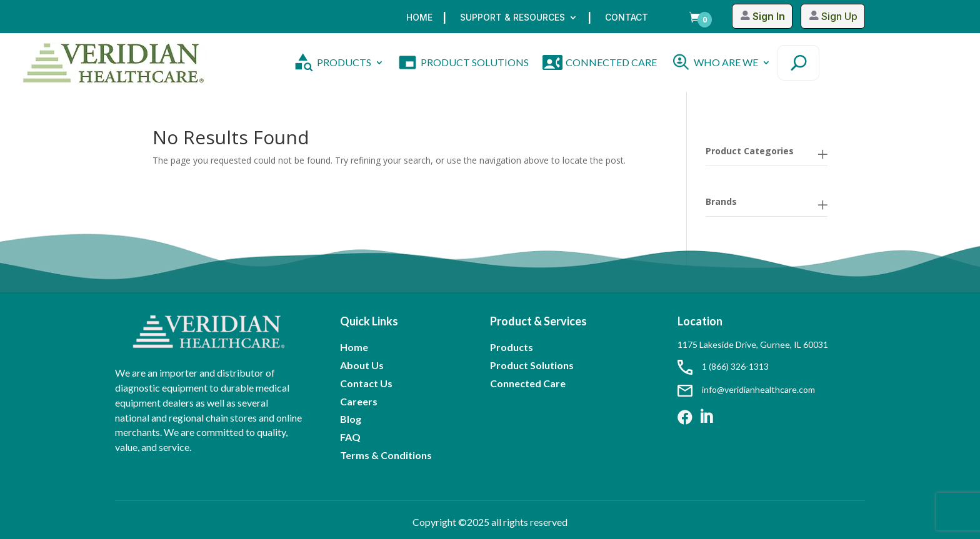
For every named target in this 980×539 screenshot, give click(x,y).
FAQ (350, 437)
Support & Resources (512, 18)
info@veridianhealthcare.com (746, 389)
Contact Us (366, 383)
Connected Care (528, 383)
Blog (351, 419)
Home (419, 18)
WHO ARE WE (726, 62)
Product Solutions (532, 365)
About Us (362, 365)
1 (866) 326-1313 (723, 366)
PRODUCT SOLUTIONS (475, 62)
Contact (627, 18)
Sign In (768, 16)
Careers (359, 401)
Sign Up (839, 16)
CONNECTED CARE (611, 62)
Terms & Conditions (386, 455)
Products (512, 347)
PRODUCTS (344, 62)
